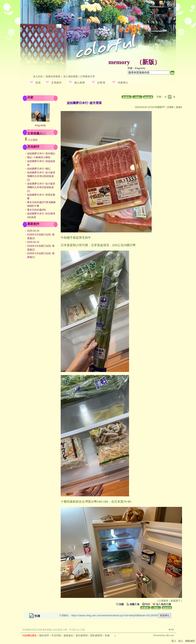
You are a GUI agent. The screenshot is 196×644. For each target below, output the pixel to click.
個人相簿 (79, 83)
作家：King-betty (137, 68)
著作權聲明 (82, 636)
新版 (148, 62)
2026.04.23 (33, 242)
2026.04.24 (33, 231)
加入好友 (38, 76)
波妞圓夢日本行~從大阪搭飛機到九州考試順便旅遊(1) (41, 187)
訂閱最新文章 (88, 76)
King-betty (40, 125)
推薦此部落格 (53, 76)
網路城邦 (169, 3)
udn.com (170, 635)
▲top (171, 629)
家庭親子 (176, 601)
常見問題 (56, 636)
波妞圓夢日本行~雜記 (39, 169)
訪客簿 (101, 83)
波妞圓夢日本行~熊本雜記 (41, 154)
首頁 (38, 83)
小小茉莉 (33, 140)
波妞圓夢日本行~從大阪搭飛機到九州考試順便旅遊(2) (41, 176)
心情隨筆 (163, 601)
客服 (107, 636)
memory (119, 62)
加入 (181, 641)
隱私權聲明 (96, 636)
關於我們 (44, 636)
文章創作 (56, 83)
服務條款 (68, 636)
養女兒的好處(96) (37, 210)
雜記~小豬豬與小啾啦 (39, 157)
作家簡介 (123, 83)
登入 (174, 641)
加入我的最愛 (71, 76)
